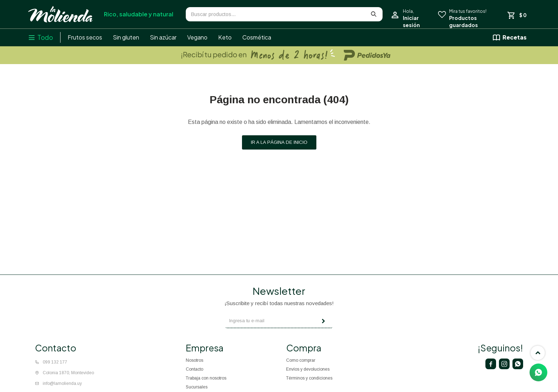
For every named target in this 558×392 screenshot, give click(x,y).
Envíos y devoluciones (308, 369)
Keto (225, 37)
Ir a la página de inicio (279, 142)
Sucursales (197, 387)
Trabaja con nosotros (206, 378)
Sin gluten (126, 37)
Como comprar (301, 360)
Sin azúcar (163, 37)
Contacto (194, 369)
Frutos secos (85, 37)
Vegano (197, 37)
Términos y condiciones (309, 378)
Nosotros (194, 360)
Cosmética (257, 37)
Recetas (515, 37)
